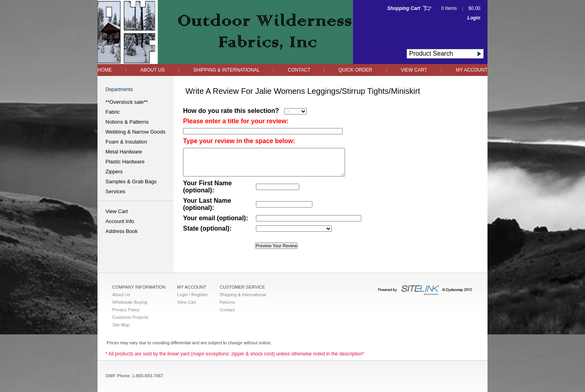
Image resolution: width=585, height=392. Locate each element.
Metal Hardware (124, 152)
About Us (153, 70)
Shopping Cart (404, 8)
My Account (472, 70)
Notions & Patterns (127, 122)
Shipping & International (227, 70)
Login (474, 18)
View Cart (414, 70)
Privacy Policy (126, 310)
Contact (300, 70)
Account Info (120, 221)
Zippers (114, 172)
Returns (227, 302)
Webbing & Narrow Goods (136, 132)
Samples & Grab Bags (131, 181)
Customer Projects (130, 317)
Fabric (113, 112)
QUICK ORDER (356, 70)
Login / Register (192, 295)
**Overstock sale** (127, 102)
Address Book (122, 231)
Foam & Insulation (126, 142)
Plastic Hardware (125, 162)
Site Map (121, 325)
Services (115, 191)
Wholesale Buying (130, 302)
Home (105, 70)
